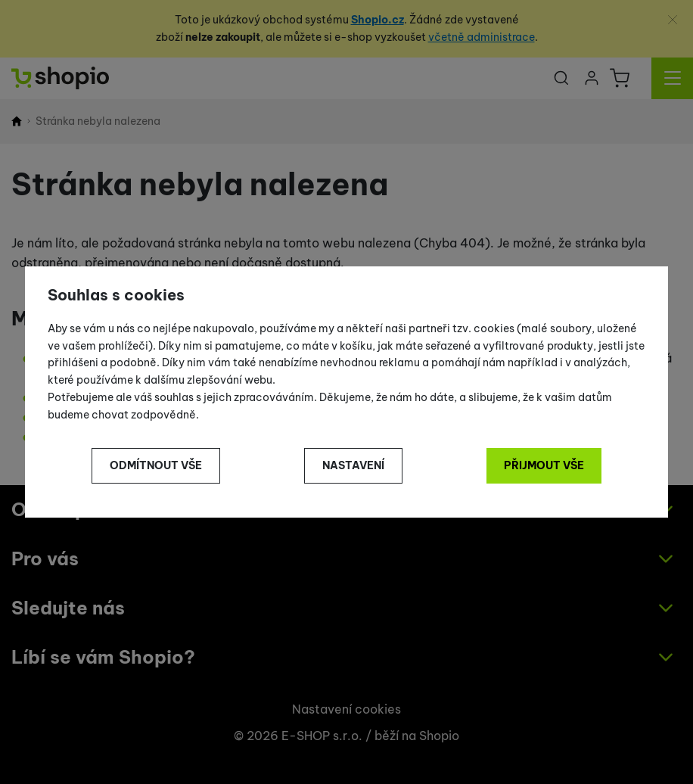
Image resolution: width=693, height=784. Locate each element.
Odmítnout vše (156, 465)
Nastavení (353, 465)
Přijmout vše (544, 465)
